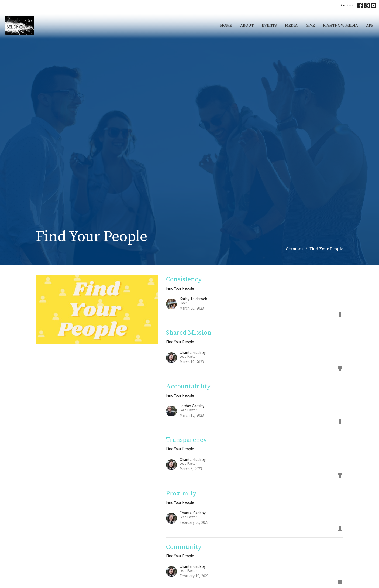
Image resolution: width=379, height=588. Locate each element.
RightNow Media (340, 25)
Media (291, 25)
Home (226, 25)
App (370, 25)
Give (310, 25)
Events (269, 25)
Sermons (295, 249)
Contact (347, 5)
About (247, 25)
